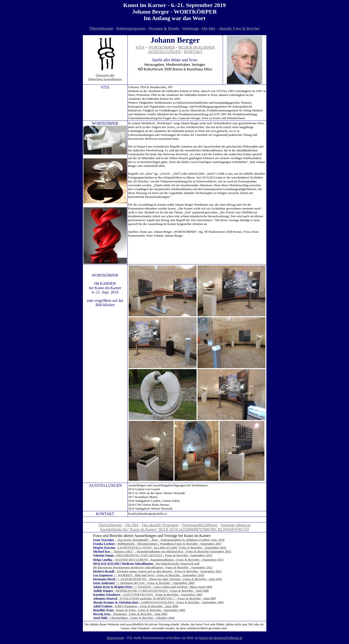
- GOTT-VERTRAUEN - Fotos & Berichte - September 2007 (148, 594)
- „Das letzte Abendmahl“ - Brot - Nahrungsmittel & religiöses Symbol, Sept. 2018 (159, 540)
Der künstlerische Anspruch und (177, 563)
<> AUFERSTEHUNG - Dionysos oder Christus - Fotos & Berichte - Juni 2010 (157, 579)
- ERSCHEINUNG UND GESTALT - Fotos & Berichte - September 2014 (163, 555)
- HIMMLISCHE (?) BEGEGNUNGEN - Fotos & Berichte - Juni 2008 (151, 591)
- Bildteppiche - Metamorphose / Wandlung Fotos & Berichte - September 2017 (169, 544)
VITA (140, 47)
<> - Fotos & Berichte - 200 (155, 583)
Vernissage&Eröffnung (200, 525)
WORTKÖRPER (162, 47)
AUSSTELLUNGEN (164, 52)
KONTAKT (193, 52)
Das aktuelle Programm (160, 525)
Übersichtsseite (110, 525)
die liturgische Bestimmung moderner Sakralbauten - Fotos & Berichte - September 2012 (153, 567)
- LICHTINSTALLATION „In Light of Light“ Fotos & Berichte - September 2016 (171, 547)
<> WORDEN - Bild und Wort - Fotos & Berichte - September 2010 (149, 575)
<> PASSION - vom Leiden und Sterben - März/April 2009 (153, 587)
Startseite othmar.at (236, 525)
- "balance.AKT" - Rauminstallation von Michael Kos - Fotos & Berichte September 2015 (171, 551)
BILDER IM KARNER (196, 47)
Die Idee (131, 525)
